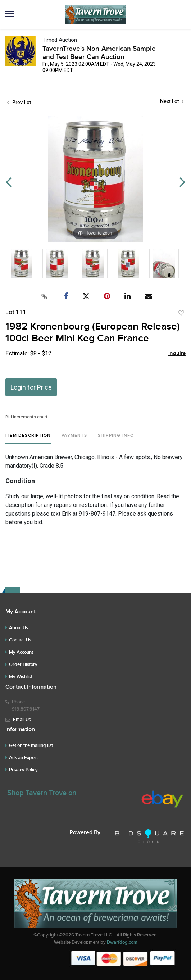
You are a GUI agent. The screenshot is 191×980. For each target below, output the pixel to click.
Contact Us (20, 640)
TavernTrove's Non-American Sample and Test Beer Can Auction (99, 53)
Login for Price (31, 387)
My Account (21, 652)
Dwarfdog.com (122, 942)
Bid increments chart (26, 417)
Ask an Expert (23, 758)
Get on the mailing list (31, 745)
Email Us (22, 720)
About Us (19, 628)
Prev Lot (19, 102)
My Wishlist (21, 677)
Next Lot (172, 101)
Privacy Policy (23, 770)
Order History (23, 664)
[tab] (28, 438)
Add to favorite (181, 313)
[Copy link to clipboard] (44, 296)
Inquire (177, 354)
